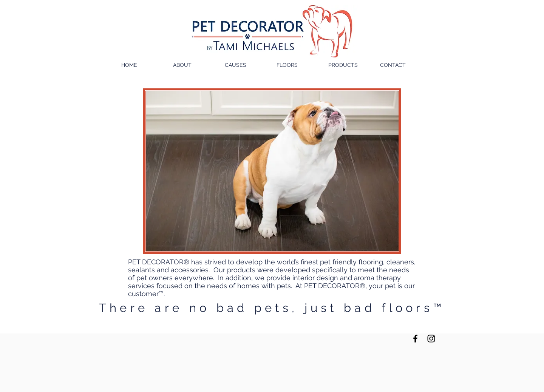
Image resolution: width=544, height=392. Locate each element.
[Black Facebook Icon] (415, 339)
